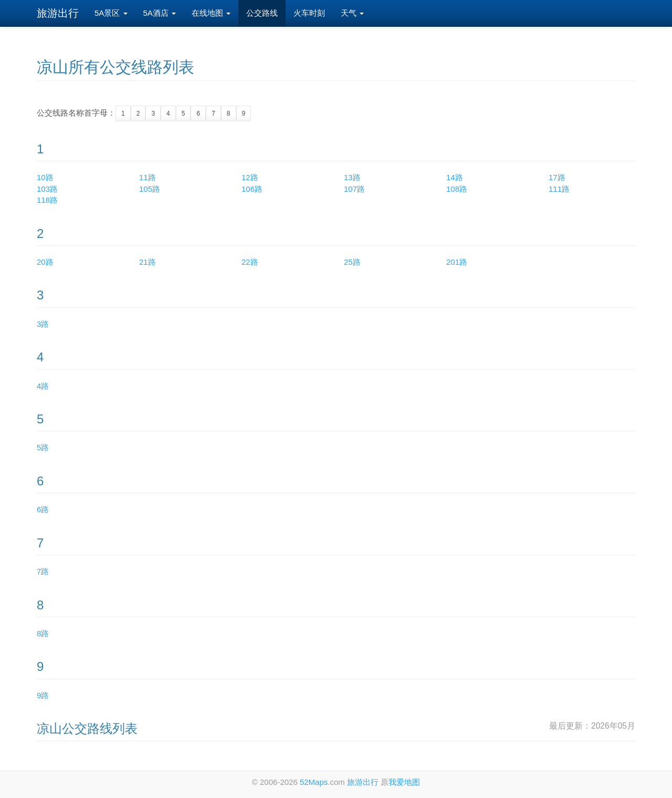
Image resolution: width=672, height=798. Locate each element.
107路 (354, 189)
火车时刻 (309, 13)
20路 (45, 262)
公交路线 (262, 13)
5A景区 (111, 13)
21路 (148, 262)
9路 (43, 695)
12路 (250, 177)
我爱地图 (404, 782)
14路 (455, 177)
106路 (252, 189)
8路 (43, 633)
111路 (559, 189)
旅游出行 (58, 13)
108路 (457, 189)
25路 (352, 262)
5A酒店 (160, 13)
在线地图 (211, 13)
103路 (47, 189)
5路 (43, 447)
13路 (352, 177)
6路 (43, 509)
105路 (150, 189)
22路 (250, 262)
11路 (148, 177)
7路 (43, 571)
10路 (45, 177)
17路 (557, 177)
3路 (43, 324)
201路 (457, 262)
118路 (47, 200)
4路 (43, 386)
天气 (352, 13)
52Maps (314, 782)
